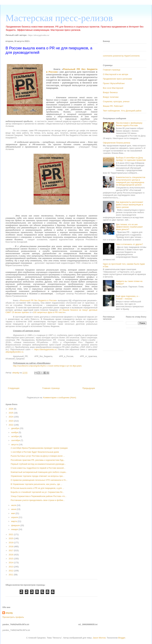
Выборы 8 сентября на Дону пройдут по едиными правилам (131, 159)
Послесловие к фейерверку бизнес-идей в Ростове (129, 124)
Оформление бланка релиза (117, 143)
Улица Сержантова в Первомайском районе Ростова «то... (39, 496)
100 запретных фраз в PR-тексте (49, 312)
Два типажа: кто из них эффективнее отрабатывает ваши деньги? (129, 227)
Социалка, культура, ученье (116, 101)
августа (15, 444)
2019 (11, 543)
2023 (11, 421)
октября (15, 436)
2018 (11, 547)
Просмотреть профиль (13, 617)
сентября (16, 440)
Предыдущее (89, 388)
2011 (11, 575)
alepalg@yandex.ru (14, 352)
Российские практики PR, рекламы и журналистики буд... (38, 460)
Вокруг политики (111, 97)
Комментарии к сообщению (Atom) (60, 398)
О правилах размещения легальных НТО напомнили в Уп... (39, 480)
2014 (11, 563)
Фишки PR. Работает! (113, 106)
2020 (11, 538)
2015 (11, 559)
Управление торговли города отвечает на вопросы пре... (37, 476)
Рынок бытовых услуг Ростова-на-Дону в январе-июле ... (38, 456)
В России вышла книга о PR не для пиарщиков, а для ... (37, 488)
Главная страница (51, 388)
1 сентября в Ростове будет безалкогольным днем (35, 452)
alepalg (9, 613)
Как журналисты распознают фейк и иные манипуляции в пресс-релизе (130, 205)
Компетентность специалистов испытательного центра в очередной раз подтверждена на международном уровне (131, 181)
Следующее (14, 388)
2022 (11, 425)
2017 (11, 550)
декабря (15, 428)
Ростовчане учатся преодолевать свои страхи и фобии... (38, 500)
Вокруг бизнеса (110, 92)
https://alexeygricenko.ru (45, 349)
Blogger (122, 638)
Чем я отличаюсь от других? (129, 244)
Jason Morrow (99, 638)
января (15, 529)
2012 (11, 571)
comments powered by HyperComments (121, 56)
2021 (11, 534)
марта (14, 521)
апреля (15, 517)
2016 (11, 555)
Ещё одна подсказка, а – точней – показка (128, 297)
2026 (11, 409)
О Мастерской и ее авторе (116, 74)
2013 (11, 567)
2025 (11, 413)
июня (14, 509)
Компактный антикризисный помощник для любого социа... (39, 472)
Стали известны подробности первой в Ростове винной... (38, 468)
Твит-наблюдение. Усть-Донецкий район (122, 111)
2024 (11, 417)
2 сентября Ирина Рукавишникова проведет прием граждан (39, 448)
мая (13, 513)
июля (14, 505)
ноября (15, 432)
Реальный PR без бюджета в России (38, 300)
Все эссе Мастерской (113, 88)
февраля (16, 525)
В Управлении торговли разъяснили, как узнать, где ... (36, 484)
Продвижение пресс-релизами (117, 79)
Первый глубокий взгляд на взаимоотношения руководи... (38, 464)
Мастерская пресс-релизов (59, 18)
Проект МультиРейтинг (114, 83)
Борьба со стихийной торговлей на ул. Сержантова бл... (37, 492)
